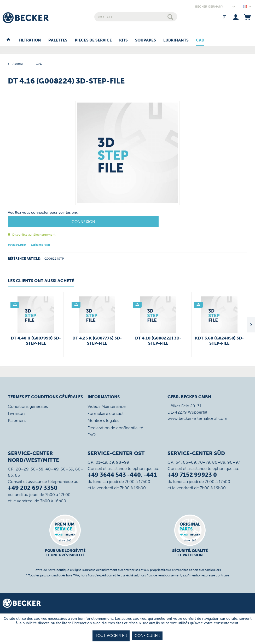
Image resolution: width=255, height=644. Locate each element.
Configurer (147, 636)
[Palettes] (58, 40)
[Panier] (247, 17)
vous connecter (36, 213)
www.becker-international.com (197, 418)
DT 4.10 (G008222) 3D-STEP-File (158, 341)
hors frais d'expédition (96, 575)
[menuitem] (136, 17)
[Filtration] (30, 40)
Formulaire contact (106, 413)
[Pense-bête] (224, 17)
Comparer (17, 245)
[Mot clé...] (136, 17)
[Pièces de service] (93, 40)
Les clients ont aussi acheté (41, 281)
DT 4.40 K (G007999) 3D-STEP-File (36, 341)
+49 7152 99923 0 (192, 475)
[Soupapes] (146, 40)
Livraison (16, 413)
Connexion (83, 222)
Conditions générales (28, 406)
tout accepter (111, 636)
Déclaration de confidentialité (115, 428)
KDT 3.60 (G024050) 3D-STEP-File (219, 341)
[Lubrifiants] (176, 40)
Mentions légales (103, 421)
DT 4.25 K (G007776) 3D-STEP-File (97, 341)
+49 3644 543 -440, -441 (122, 475)
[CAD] (200, 40)
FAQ (92, 435)
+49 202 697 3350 (33, 488)
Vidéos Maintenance (107, 406)
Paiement (17, 421)
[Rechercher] (170, 17)
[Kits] (123, 40)
